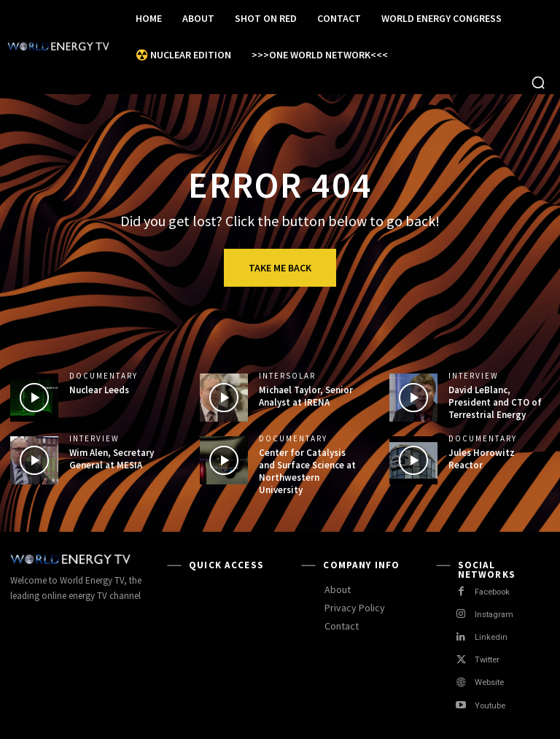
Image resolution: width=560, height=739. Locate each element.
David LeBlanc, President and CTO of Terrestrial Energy (495, 402)
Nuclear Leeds (99, 390)
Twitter (487, 660)
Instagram (494, 615)
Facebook (494, 592)
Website (490, 682)
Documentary (104, 376)
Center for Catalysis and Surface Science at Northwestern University (307, 471)
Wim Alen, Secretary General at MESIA (112, 459)
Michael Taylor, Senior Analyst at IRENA (306, 396)
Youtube (491, 706)
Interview (474, 376)
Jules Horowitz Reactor (482, 459)
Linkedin (491, 637)
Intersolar (287, 376)
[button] (538, 82)
